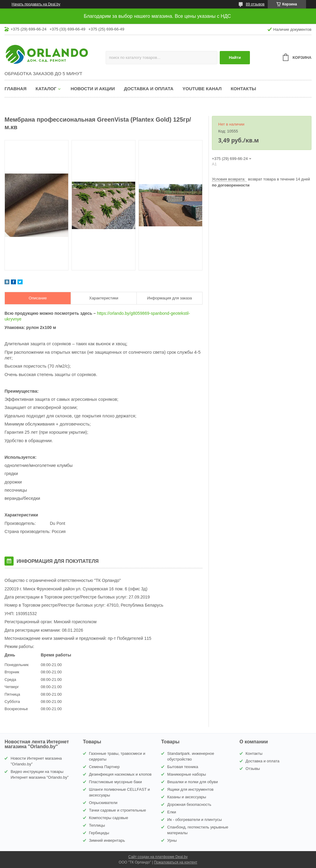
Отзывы (253, 769)
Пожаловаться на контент (176, 862)
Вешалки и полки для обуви (193, 782)
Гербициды (99, 833)
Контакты (243, 89)
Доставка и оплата (149, 89)
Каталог (46, 89)
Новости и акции (93, 89)
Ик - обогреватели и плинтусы (195, 820)
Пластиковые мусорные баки (115, 782)
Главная (16, 89)
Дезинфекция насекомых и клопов (120, 774)
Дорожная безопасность (189, 804)
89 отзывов (255, 4)
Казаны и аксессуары (187, 797)
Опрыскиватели (103, 803)
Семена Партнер (104, 767)
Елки (172, 812)
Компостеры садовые (109, 818)
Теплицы (97, 825)
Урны (172, 840)
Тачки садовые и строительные (118, 810)
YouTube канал (202, 89)
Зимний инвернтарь (107, 840)
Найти (235, 57)
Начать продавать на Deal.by (36, 4)
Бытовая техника (183, 767)
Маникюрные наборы (187, 774)
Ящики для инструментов (190, 789)
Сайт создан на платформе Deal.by (158, 857)
